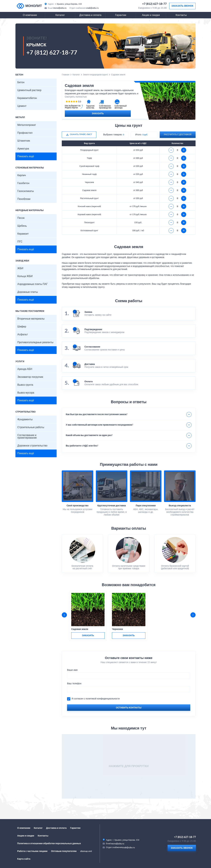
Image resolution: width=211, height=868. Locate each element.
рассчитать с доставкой (178, 135)
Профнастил (25, 133)
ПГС (20, 242)
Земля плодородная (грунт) (95, 75)
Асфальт (23, 334)
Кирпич (22, 175)
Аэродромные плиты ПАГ (33, 284)
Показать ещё (26, 156)
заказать (88, 636)
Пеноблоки (24, 199)
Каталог (60, 15)
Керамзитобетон (27, 98)
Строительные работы (31, 427)
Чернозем (117, 629)
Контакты (181, 15)
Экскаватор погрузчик (30, 377)
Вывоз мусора (26, 393)
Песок (21, 218)
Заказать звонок (182, 6)
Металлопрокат (27, 125)
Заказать (98, 114)
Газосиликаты (26, 191)
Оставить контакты (129, 708)
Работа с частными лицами (32, 851)
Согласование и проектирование (27, 436)
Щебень (22, 226)
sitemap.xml (86, 851)
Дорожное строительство (32, 446)
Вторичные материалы (31, 319)
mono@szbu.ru (60, 8)
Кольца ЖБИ (25, 276)
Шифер (22, 327)
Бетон (21, 82)
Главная (66, 75)
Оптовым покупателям (64, 851)
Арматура (23, 149)
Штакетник (24, 141)
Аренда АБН (25, 369)
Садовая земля (80, 629)
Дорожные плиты (28, 292)
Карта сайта (24, 859)
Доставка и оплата (90, 15)
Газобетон (23, 183)
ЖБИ (20, 268)
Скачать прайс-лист (81, 135)
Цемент (22, 106)
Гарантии (121, 15)
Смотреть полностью (76, 97)
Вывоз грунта (25, 385)
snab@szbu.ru (92, 8)
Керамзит (23, 234)
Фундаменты (25, 419)
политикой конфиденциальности (103, 699)
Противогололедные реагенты (35, 342)
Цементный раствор (29, 90)
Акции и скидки (151, 15)
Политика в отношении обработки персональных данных (49, 844)
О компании (30, 15)
